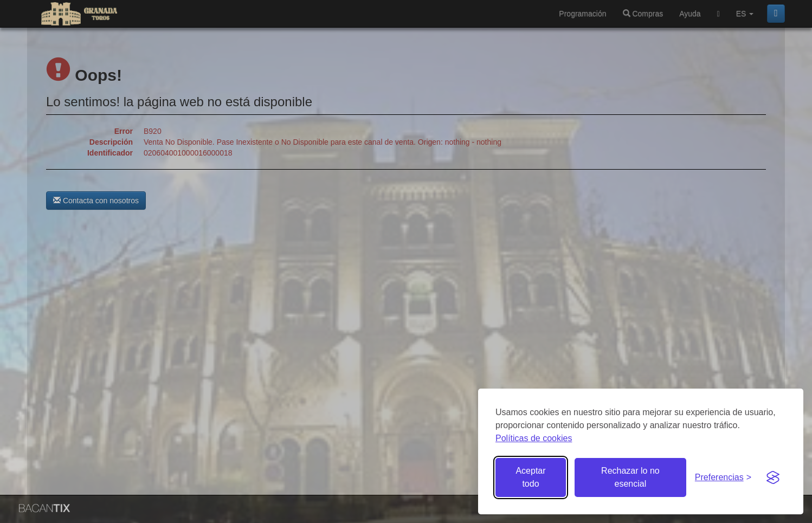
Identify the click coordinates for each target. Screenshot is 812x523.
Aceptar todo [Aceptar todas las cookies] (530, 477)
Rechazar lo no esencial (630, 477)
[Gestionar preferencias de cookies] (723, 478)
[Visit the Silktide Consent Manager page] (773, 477)
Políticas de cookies (534, 438)
